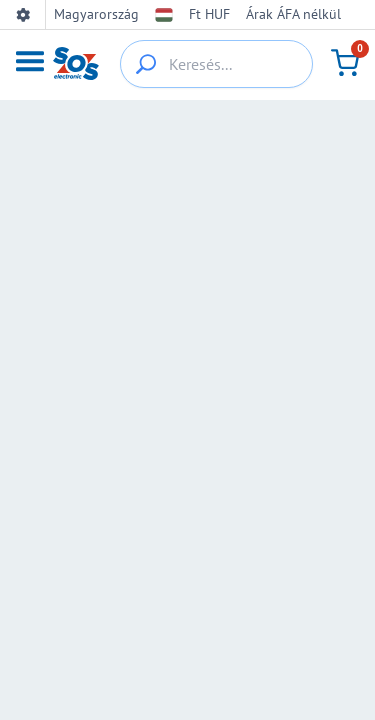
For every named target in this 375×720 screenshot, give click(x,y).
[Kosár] (345, 63)
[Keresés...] (216, 64)
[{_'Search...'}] (146, 64)
